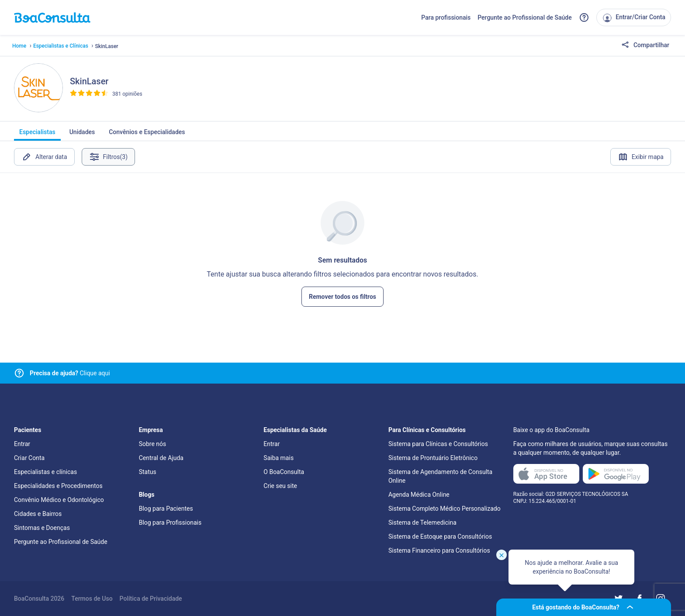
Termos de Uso (92, 599)
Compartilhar (645, 45)
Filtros (109, 157)
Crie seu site (280, 486)
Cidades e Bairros (38, 514)
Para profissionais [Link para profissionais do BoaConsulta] (446, 17)
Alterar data (44, 157)
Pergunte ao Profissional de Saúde (525, 17)
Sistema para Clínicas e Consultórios (438, 444)
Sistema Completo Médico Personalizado (445, 509)
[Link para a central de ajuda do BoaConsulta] (584, 17)
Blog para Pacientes (166, 509)
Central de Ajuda (161, 458)
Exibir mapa (641, 157)
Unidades (82, 135)
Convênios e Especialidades (147, 135)
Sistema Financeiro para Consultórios (439, 550)
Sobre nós (153, 444)
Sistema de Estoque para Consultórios (440, 536)
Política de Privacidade (151, 599)
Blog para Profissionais (170, 523)
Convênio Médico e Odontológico (59, 500)
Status (148, 472)
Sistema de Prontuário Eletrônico (433, 458)
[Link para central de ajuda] (19, 373)
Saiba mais (278, 458)
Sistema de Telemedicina (422, 523)
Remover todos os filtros (342, 297)
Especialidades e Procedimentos (58, 486)
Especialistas (37, 135)
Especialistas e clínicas (45, 472)
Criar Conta (29, 458)
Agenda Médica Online (419, 495)
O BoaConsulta (284, 472)
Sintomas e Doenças (42, 528)
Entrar (22, 444)
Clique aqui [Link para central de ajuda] (70, 373)
